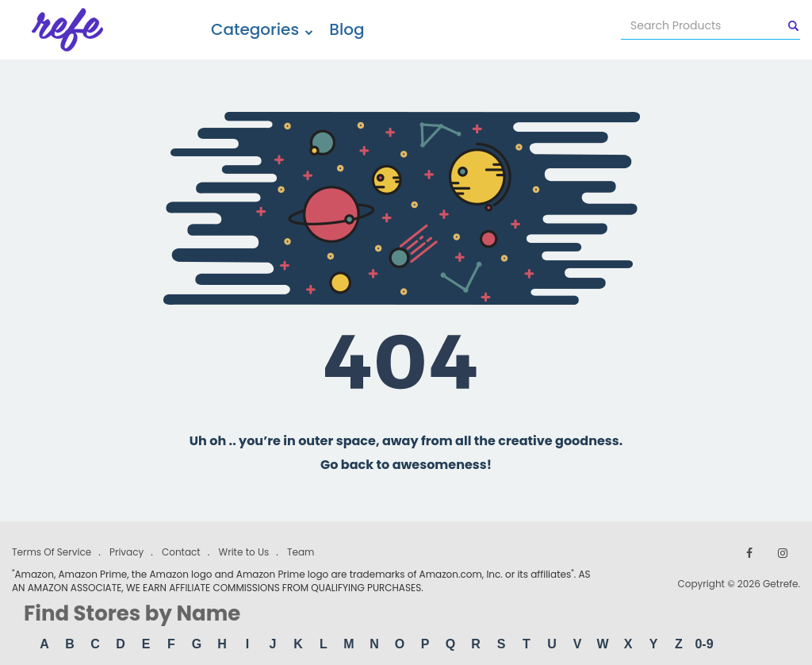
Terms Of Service (52, 552)
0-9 (704, 644)
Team (301, 552)
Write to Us (243, 552)
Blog (347, 29)
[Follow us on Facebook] (749, 553)
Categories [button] (262, 29)
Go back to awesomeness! (406, 465)
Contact (181, 552)
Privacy (126, 552)
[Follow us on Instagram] (783, 553)
